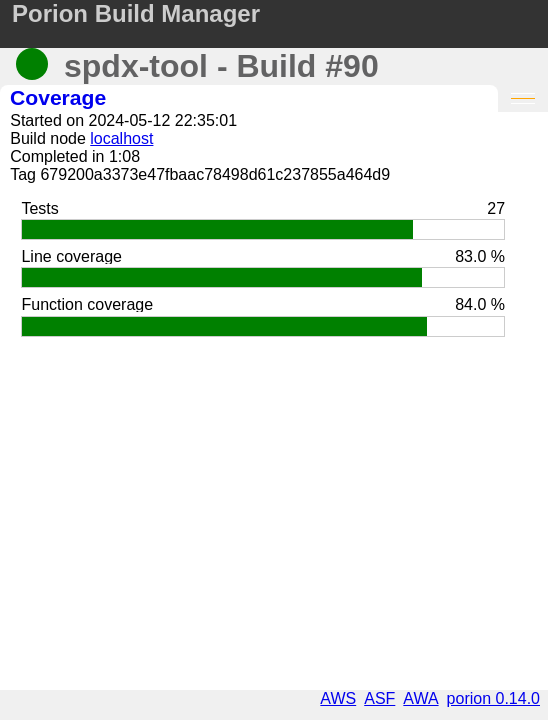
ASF (379, 698)
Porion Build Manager (136, 13)
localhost (121, 138)
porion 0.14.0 (493, 698)
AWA (420, 698)
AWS (338, 698)
